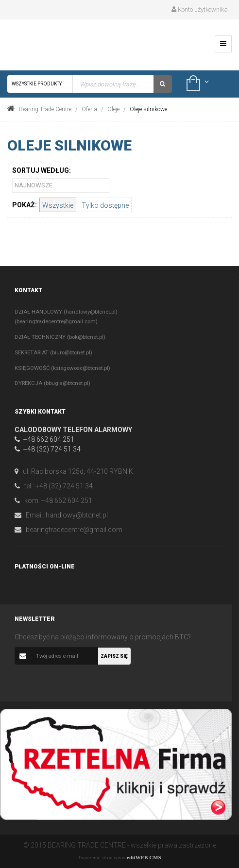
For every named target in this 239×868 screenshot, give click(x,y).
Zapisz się (114, 656)
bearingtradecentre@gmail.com (74, 530)
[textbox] (113, 84)
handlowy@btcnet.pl (77, 515)
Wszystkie (58, 205)
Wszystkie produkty (40, 84)
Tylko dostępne (105, 205)
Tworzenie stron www (102, 857)
